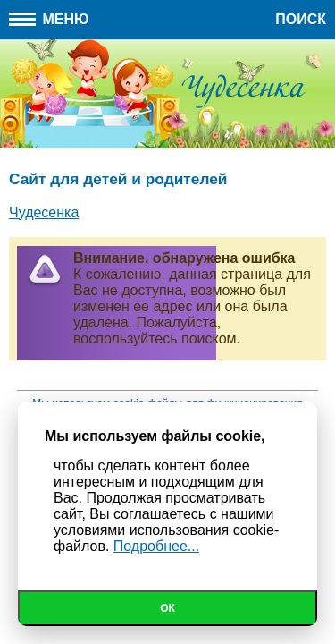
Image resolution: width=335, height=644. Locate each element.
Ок (167, 608)
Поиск (301, 19)
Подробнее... (156, 546)
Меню (49, 19)
